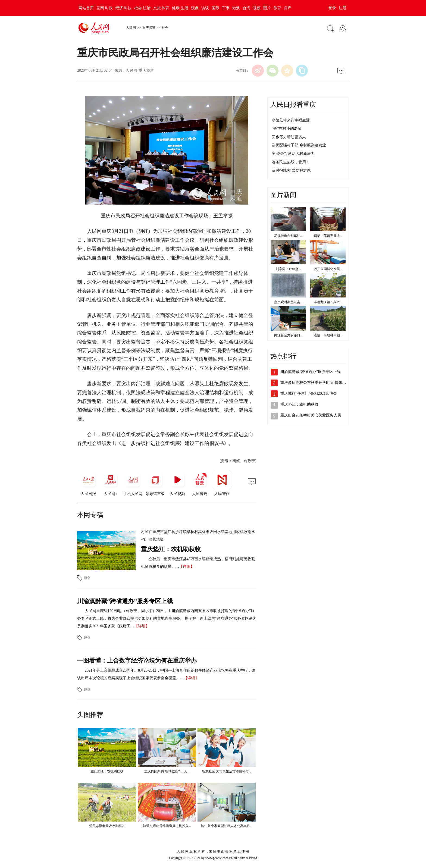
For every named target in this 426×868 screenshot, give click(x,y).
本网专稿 (90, 515)
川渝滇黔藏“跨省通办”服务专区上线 (125, 601)
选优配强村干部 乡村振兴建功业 (299, 145)
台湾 (246, 8)
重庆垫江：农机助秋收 (171, 549)
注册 (343, 8)
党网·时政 (105, 8)
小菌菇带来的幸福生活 (291, 120)
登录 (332, 8)
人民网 (131, 28)
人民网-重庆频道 (140, 70)
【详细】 (187, 567)
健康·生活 (180, 8)
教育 (277, 8)
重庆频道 (149, 28)
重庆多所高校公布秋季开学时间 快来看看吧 (317, 383)
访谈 (205, 8)
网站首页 (86, 8)
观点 (195, 8)
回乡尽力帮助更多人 (289, 137)
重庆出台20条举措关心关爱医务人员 (311, 415)
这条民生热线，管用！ (291, 162)
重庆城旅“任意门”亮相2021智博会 (309, 394)
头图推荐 (90, 715)
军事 (226, 8)
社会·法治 (142, 8)
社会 (165, 28)
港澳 (236, 8)
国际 (215, 8)
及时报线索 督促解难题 (291, 170)
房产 (288, 8)
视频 (257, 8)
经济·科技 (124, 8)
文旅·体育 (161, 8)
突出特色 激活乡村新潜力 (293, 154)
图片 (267, 8)
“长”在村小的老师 (287, 129)
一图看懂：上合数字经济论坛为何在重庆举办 (137, 661)
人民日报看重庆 (293, 105)
